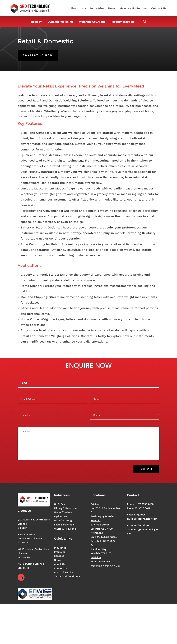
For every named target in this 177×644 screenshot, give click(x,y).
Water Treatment (64, 512)
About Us (77, 9)
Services (59, 556)
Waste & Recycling (65, 529)
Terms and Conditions (67, 576)
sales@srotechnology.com (142, 519)
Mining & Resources (66, 508)
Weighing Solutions (92, 22)
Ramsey (36, 22)
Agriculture (61, 516)
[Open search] (145, 22)
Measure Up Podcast (133, 9)
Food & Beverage (64, 525)
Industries (97, 9)
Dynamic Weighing (60, 22)
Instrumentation (123, 22)
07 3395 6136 (146, 504)
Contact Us (159, 9)
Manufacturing (63, 520)
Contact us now (38, 55)
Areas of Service (64, 572)
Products (59, 552)
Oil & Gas (59, 504)
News (112, 9)
